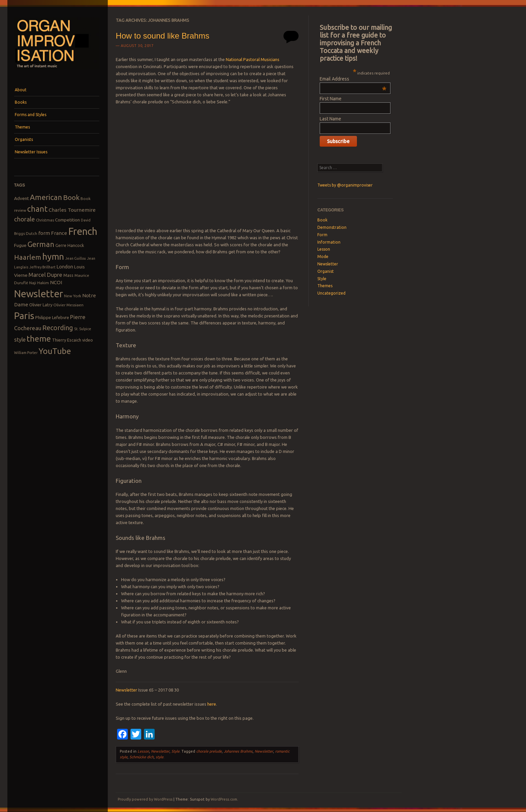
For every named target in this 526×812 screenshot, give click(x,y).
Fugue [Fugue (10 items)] (20, 245)
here (212, 704)
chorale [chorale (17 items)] (24, 219)
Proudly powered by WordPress (145, 799)
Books (21, 102)
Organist (326, 271)
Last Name (330, 119)
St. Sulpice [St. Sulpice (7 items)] (83, 329)
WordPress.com (224, 799)
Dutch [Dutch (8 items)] (32, 233)
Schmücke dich (142, 757)
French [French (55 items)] (83, 231)
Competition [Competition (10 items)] (67, 220)
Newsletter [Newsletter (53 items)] (39, 294)
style (160, 757)
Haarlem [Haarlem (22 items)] (28, 257)
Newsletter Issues (31, 152)
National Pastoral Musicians (253, 59)
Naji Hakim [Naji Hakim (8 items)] (39, 283)
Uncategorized (331, 293)
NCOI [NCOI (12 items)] (56, 282)
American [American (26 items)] (46, 197)
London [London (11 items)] (65, 267)
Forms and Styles (31, 115)
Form (322, 235)
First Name (331, 99)
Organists (24, 139)
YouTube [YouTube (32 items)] (55, 351)
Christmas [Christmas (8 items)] (45, 220)
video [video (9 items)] (88, 340)
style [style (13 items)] (20, 340)
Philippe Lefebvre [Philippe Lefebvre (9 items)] (52, 317)
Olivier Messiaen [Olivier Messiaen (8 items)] (68, 305)
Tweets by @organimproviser (345, 185)
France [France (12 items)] (59, 233)
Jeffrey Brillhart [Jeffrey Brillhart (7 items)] (42, 267)
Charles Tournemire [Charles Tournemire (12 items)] (72, 210)
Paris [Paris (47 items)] (24, 316)
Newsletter (126, 690)
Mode (323, 257)
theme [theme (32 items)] (39, 339)
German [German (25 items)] (41, 244)
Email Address (353, 79)
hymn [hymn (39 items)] (53, 257)
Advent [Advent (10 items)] (21, 198)
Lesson (143, 751)
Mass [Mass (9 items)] (68, 275)
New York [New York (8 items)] (73, 296)
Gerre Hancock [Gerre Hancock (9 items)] (70, 245)
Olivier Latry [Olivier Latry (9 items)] (41, 305)
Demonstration (332, 227)
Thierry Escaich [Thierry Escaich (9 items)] (67, 340)
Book (322, 220)
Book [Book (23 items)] (71, 197)
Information (329, 242)
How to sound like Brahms (163, 36)
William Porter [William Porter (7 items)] (26, 353)
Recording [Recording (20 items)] (58, 328)
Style (175, 751)
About (21, 90)
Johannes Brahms (238, 751)
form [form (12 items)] (44, 233)
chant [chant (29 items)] (37, 209)
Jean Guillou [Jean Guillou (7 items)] (75, 258)
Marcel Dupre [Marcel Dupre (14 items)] (45, 275)
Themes (22, 127)
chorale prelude (209, 751)
